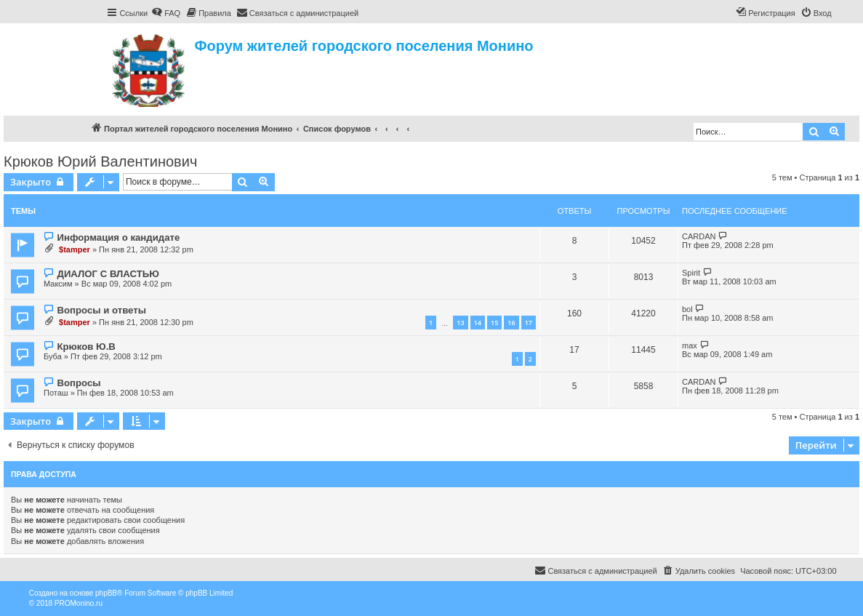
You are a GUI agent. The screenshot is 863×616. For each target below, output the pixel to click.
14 (478, 323)
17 (529, 323)
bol (687, 309)
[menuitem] (166, 13)
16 (511, 323)
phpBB (106, 593)
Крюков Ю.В (86, 347)
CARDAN (699, 236)
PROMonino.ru (79, 603)
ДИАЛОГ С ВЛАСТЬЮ (108, 274)
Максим (58, 284)
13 (460, 323)
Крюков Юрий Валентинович (100, 161)
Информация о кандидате (118, 237)
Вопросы (79, 383)
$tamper (75, 249)
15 (494, 323)
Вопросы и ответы (101, 310)
